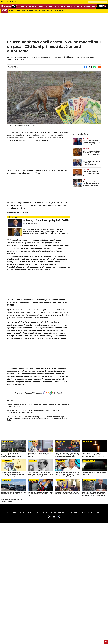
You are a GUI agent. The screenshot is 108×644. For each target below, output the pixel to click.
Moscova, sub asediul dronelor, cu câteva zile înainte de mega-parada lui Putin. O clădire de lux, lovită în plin (94, 494)
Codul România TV (73, 512)
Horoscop (23, 2)
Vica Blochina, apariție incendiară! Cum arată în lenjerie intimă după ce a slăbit (40, 455)
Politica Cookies (12, 512)
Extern (87, 6)
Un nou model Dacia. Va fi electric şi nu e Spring (94, 474)
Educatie (61, 6)
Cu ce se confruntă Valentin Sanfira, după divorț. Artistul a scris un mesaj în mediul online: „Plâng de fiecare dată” (67, 474)
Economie (43, 6)
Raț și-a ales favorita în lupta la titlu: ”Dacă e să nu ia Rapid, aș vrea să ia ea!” (40, 494)
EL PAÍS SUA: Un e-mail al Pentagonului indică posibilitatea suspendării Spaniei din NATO (12, 455)
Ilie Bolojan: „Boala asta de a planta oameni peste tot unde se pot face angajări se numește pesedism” (92, 142)
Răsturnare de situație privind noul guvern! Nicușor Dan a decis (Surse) (67, 493)
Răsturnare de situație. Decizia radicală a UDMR (11, 501)
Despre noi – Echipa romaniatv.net (53, 512)
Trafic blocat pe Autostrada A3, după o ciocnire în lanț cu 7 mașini (13, 493)
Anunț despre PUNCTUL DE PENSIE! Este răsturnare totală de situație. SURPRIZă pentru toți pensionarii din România (36, 412)
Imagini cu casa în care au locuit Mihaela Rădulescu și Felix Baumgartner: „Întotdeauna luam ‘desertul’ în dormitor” (92, 184)
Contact (37, 512)
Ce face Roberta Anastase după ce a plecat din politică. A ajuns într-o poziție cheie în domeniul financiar (38, 405)
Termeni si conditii (25, 512)
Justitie (53, 6)
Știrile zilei (4, 2)
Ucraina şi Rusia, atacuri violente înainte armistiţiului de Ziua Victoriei (36, 11)
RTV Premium (14, 2)
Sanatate (71, 6)
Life (93, 6)
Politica (24, 6)
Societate (33, 6)
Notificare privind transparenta (91, 512)
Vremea (79, 6)
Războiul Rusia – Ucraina (35, 2)
